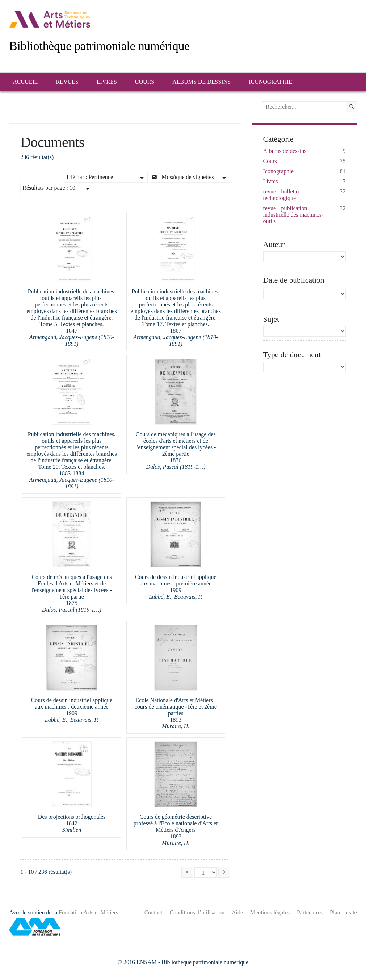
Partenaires (310, 912)
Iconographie (270, 82)
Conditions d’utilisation (197, 912)
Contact (153, 912)
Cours (145, 82)
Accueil (25, 82)
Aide (237, 912)
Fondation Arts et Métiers (88, 912)
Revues (67, 82)
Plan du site (343, 912)
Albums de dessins (201, 82)
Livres (107, 82)
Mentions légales (270, 912)
